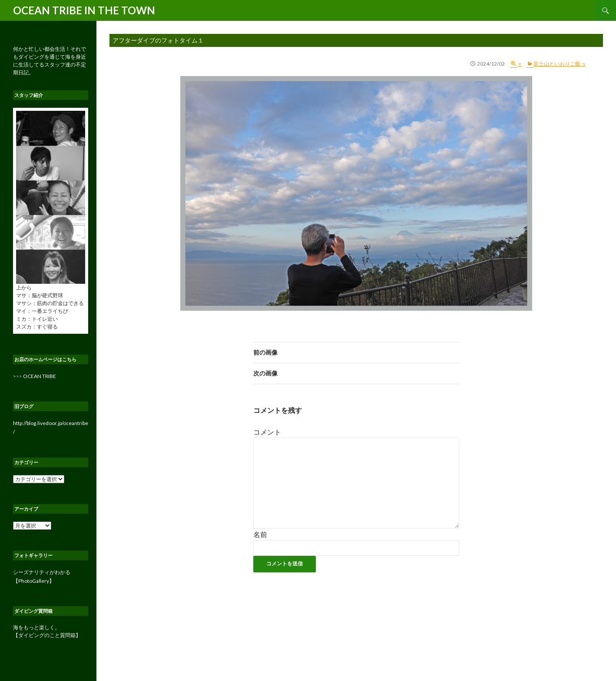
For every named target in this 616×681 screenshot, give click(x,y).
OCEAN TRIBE (40, 376)
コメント (267, 432)
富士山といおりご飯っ (560, 64)
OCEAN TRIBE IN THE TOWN (84, 10)
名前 (260, 534)
